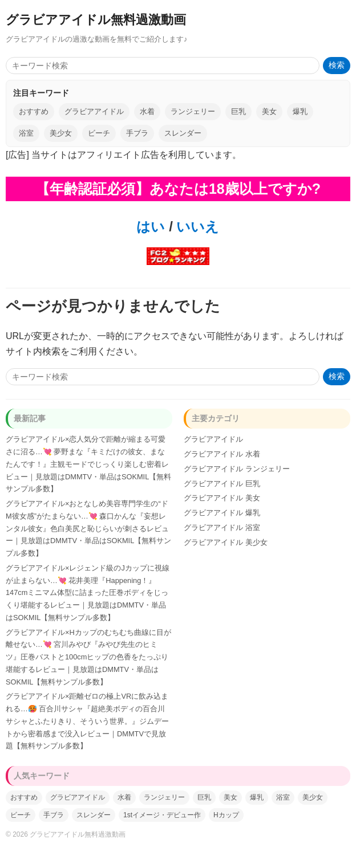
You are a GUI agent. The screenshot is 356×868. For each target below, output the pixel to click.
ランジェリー (193, 111)
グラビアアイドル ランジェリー (237, 469)
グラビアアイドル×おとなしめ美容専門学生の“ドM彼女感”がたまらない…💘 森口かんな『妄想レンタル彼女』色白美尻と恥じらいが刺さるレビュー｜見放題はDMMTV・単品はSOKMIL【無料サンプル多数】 (88, 528)
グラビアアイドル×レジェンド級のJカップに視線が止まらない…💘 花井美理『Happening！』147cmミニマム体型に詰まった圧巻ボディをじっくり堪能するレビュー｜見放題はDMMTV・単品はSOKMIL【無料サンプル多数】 (88, 593)
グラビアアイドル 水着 (222, 454)
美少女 (61, 133)
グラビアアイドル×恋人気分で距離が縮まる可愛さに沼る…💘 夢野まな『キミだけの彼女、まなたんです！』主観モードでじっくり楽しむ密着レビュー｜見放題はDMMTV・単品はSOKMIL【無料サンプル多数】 (88, 464)
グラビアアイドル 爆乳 (222, 513)
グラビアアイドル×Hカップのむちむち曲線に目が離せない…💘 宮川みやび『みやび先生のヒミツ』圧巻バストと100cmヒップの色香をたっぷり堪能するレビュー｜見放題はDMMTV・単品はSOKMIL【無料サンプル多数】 (88, 657)
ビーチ (99, 133)
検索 (337, 65)
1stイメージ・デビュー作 (162, 815)
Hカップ (226, 815)
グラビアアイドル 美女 (222, 498)
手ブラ (137, 133)
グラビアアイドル (94, 111)
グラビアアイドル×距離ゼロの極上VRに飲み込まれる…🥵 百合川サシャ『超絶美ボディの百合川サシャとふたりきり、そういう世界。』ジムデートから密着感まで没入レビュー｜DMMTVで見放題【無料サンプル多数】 (87, 721)
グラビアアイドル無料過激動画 (96, 20)
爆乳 (300, 111)
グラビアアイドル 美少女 (226, 542)
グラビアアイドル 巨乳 (222, 484)
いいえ (196, 227)
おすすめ (34, 111)
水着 (147, 111)
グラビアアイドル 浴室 (222, 527)
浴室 (26, 133)
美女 (269, 111)
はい (151, 227)
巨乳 (238, 111)
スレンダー (183, 133)
